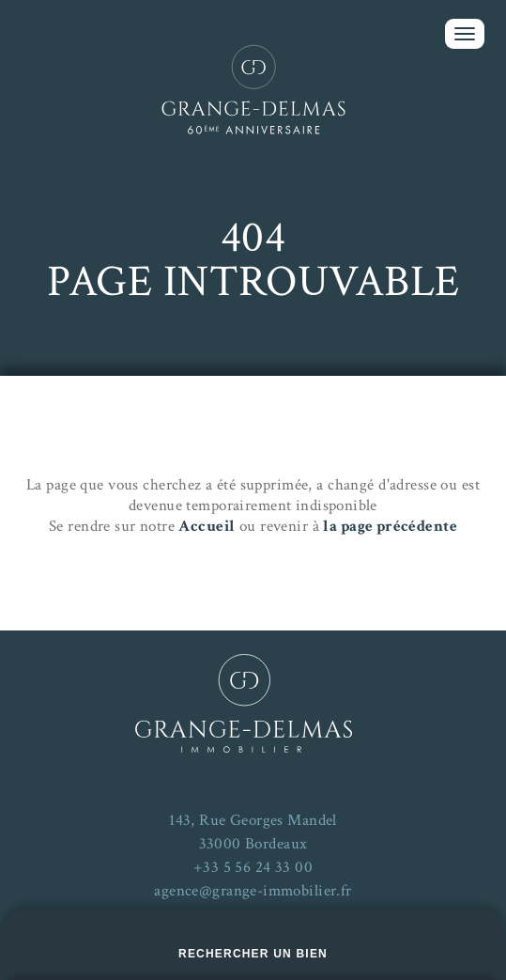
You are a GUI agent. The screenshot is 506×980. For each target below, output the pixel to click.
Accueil (207, 526)
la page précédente (390, 526)
